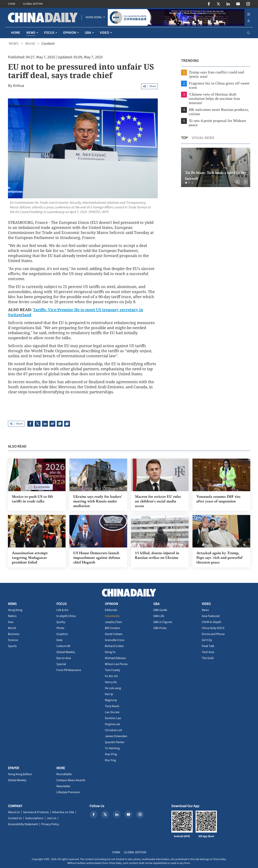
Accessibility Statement (23, 824)
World (30, 44)
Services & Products (36, 812)
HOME (16, 33)
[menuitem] (94, 17)
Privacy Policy (50, 824)
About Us (14, 812)
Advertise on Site (63, 812)
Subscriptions (34, 818)
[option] (215, 167)
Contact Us (15, 818)
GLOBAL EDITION (33, 4)
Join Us (52, 818)
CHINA (12, 4)
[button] (186, 183)
